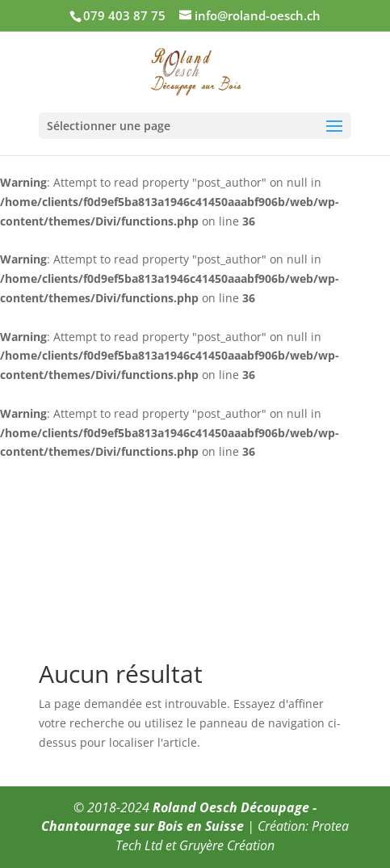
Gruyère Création (227, 845)
